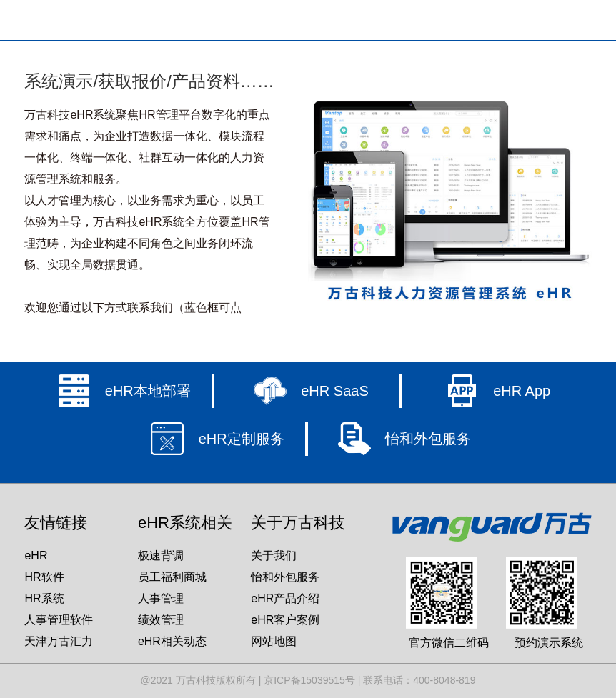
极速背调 (161, 555)
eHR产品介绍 (285, 598)
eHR (36, 555)
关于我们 (274, 555)
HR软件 (44, 577)
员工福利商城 (172, 577)
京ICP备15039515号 (309, 680)
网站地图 (274, 641)
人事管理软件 (59, 620)
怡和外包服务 (285, 577)
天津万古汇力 (59, 641)
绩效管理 (161, 620)
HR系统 (44, 598)
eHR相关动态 (172, 641)
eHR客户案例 (285, 620)
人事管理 (161, 598)
